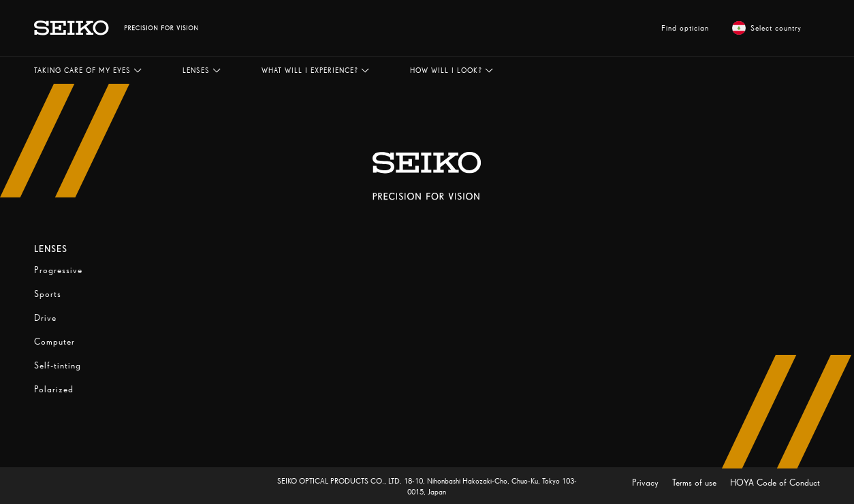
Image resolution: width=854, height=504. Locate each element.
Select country (767, 28)
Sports (48, 294)
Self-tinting (58, 365)
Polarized (54, 389)
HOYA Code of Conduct (775, 483)
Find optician (685, 28)
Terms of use (696, 483)
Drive (45, 318)
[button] (88, 70)
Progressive (58, 270)
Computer (54, 342)
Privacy (647, 483)
